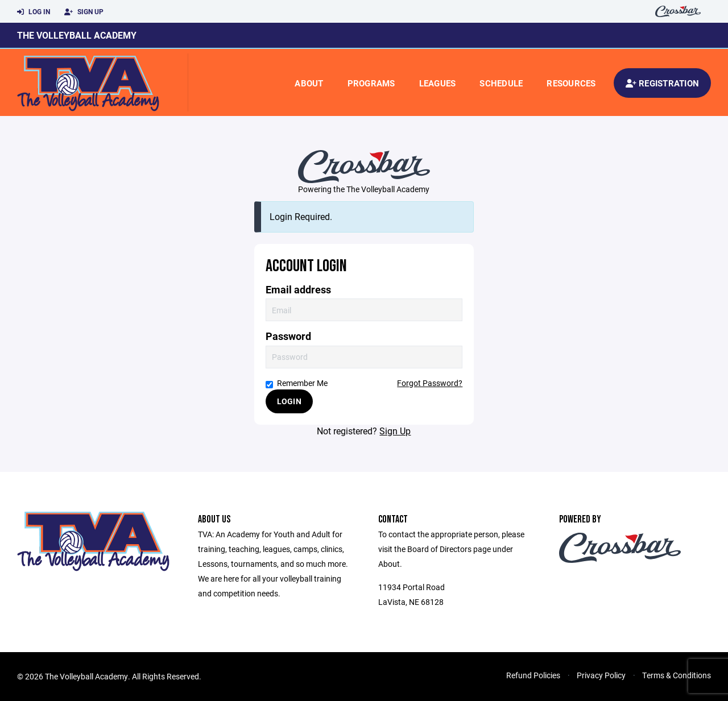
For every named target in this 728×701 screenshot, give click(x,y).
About (309, 83)
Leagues (438, 83)
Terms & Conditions (677, 675)
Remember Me (297, 383)
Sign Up (84, 12)
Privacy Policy (601, 675)
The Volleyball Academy (77, 35)
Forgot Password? (430, 383)
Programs (371, 83)
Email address (298, 290)
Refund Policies (533, 675)
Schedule (501, 83)
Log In (34, 12)
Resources (571, 83)
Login (289, 401)
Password (288, 336)
